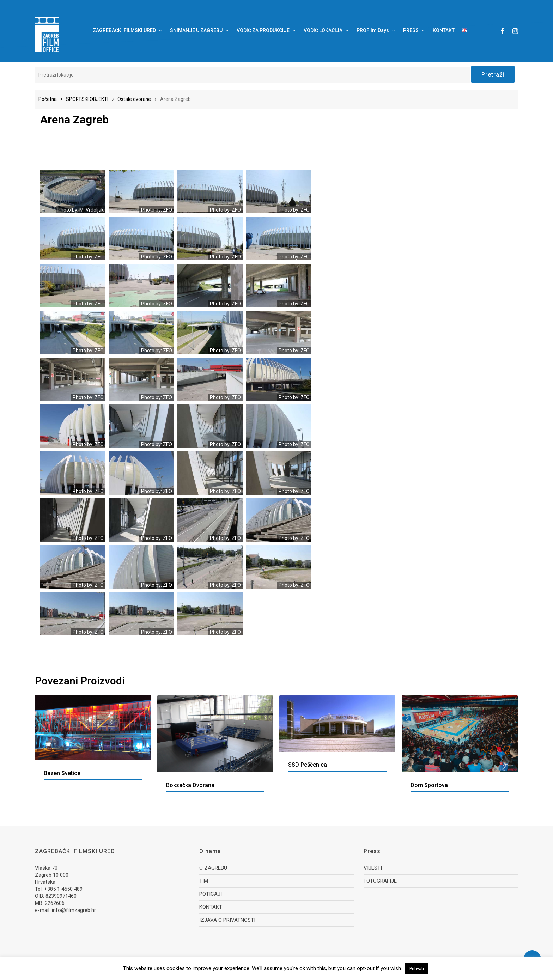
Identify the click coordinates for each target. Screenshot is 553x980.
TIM (204, 881)
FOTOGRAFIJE (380, 881)
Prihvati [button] (417, 969)
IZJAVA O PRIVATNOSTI (227, 920)
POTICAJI (211, 894)
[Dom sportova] (460, 734)
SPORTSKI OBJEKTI (87, 99)
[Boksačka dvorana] (215, 734)
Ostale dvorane (134, 99)
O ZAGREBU (213, 868)
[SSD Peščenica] (337, 723)
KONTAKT (211, 907)
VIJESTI (373, 868)
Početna (48, 99)
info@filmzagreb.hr (74, 910)
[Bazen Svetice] (93, 728)
